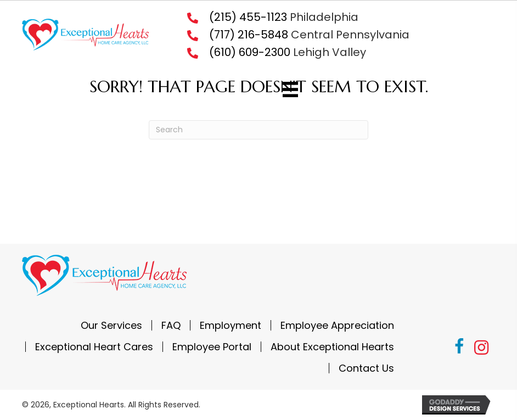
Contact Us (366, 368)
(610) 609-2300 (250, 52)
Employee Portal (212, 347)
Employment (231, 325)
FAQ (171, 325)
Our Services (111, 325)
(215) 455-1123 (248, 17)
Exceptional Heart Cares (94, 347)
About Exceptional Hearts (332, 347)
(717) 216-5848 (249, 35)
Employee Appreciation (337, 325)
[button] (459, 348)
